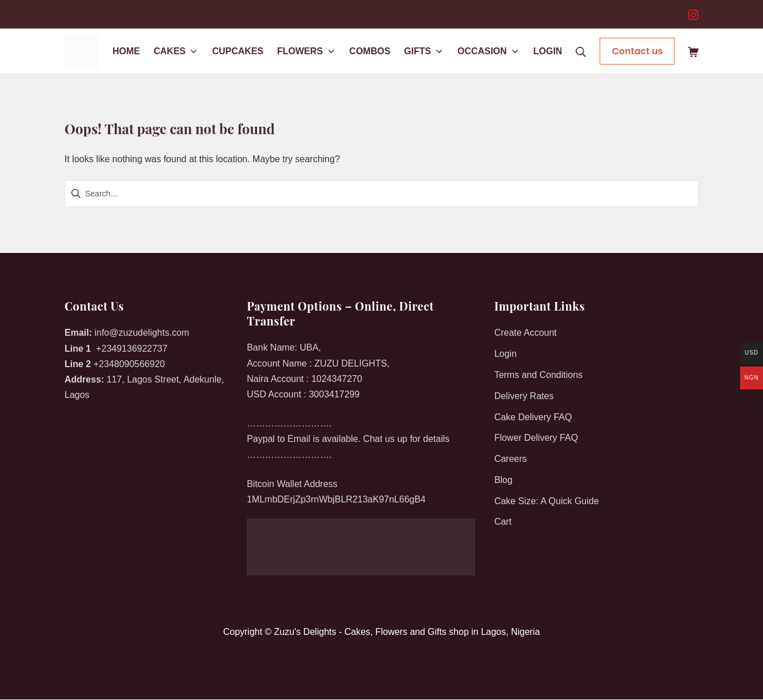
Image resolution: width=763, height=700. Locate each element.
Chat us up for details (406, 439)
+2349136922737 (132, 349)
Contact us (637, 51)
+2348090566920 (129, 364)
